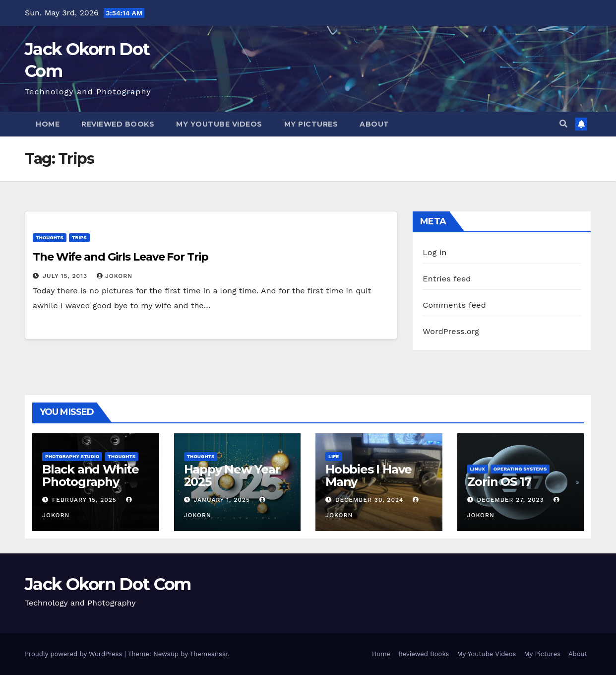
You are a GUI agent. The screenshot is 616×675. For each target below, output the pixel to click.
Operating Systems (520, 469)
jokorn (115, 276)
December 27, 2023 (511, 500)
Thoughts (50, 237)
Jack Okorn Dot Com (108, 584)
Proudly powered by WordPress (75, 654)
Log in (434, 252)
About (374, 124)
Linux (478, 469)
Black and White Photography (91, 475)
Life (334, 456)
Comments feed (454, 305)
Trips (79, 237)
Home (48, 124)
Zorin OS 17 (499, 482)
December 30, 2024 (370, 500)
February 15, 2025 (86, 500)
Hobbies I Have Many (369, 475)
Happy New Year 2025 (232, 475)
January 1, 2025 (223, 500)
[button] (563, 124)
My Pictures (311, 124)
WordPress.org (451, 331)
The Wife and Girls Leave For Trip (121, 257)
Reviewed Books (118, 124)
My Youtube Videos (219, 124)
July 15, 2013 (66, 276)
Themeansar (209, 654)
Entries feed (447, 279)
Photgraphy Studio (72, 456)
